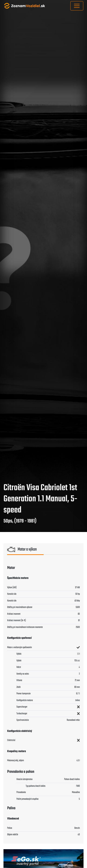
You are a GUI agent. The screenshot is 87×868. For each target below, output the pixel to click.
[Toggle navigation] (77, 6)
